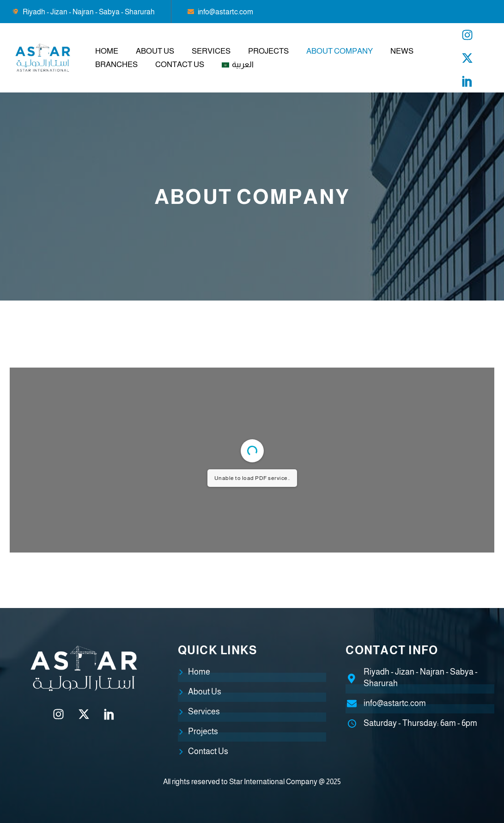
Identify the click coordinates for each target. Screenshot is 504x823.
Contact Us (180, 64)
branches (116, 64)
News (402, 51)
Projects (268, 51)
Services (211, 51)
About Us (155, 51)
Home (107, 51)
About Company (340, 51)
